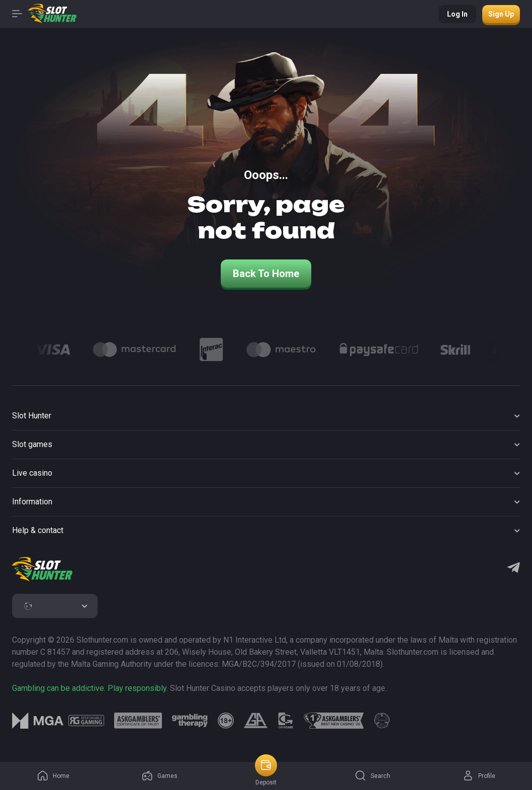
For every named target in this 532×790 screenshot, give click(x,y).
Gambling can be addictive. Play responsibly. (90, 688)
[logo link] (86, 721)
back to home (266, 274)
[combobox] (55, 606)
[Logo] (52, 349)
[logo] (42, 569)
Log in (457, 14)
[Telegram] (514, 569)
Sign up (501, 14)
